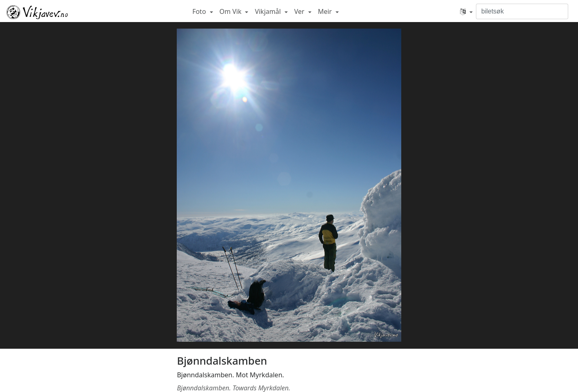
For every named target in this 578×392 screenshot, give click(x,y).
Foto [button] (200, 11)
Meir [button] (326, 11)
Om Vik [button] (231, 11)
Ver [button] (300, 11)
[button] (466, 11)
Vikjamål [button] (269, 11)
